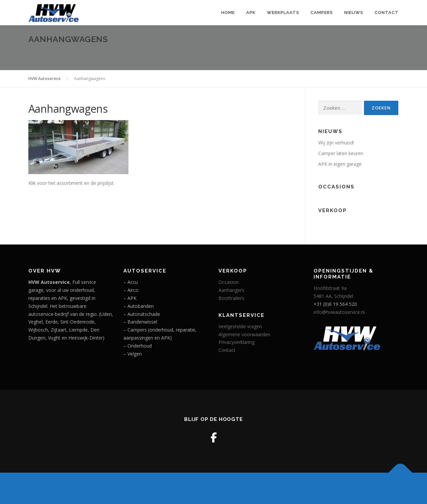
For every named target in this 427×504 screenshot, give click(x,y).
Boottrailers (231, 298)
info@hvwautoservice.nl (339, 312)
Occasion (229, 282)
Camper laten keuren (341, 153)
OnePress (229, 488)
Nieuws (354, 13)
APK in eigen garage (340, 164)
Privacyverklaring (237, 342)
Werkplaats (283, 13)
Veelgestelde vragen (240, 326)
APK (251, 13)
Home (228, 13)
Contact (387, 13)
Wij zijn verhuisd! (336, 143)
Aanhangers (231, 290)
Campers (322, 13)
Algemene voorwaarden (244, 334)
